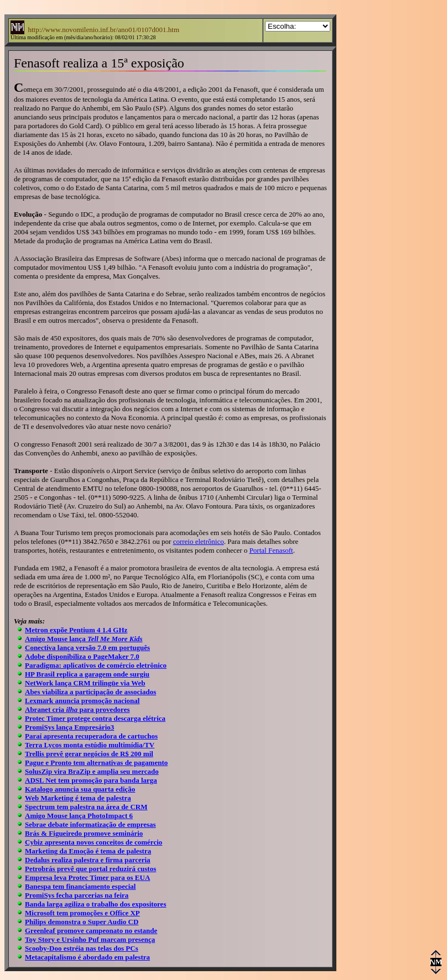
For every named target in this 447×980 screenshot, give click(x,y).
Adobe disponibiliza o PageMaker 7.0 (82, 656)
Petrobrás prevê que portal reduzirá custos (90, 869)
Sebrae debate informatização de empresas (90, 824)
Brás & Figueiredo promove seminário (84, 833)
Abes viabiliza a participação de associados (90, 692)
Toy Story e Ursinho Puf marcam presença (90, 939)
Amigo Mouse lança (84, 639)
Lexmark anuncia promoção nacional (82, 701)
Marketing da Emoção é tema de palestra (88, 851)
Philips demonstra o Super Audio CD (82, 922)
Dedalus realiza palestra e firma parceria (88, 860)
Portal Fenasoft (271, 550)
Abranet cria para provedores (77, 709)
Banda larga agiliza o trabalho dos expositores (95, 904)
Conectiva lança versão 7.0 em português (87, 648)
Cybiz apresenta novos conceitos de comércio (93, 842)
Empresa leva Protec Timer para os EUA (87, 877)
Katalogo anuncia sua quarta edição (80, 789)
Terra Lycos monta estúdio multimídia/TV (90, 745)
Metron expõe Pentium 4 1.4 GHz (76, 630)
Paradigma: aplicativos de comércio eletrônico (96, 665)
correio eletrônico (199, 541)
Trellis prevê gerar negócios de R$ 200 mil (89, 754)
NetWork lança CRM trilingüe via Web (85, 683)
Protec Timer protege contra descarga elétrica (95, 718)
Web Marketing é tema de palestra (78, 798)
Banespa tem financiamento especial (80, 886)
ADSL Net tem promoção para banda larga (91, 780)
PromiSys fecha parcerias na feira (77, 895)
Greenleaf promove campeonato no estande (91, 931)
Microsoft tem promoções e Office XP (82, 913)
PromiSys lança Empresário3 (69, 727)
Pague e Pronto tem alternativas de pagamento (96, 762)
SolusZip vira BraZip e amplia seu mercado (92, 771)
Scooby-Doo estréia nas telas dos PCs (82, 948)
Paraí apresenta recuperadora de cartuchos (91, 736)
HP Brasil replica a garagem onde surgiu (87, 674)
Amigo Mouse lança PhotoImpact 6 (79, 816)
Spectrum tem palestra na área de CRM (86, 807)
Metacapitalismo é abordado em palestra (87, 957)
